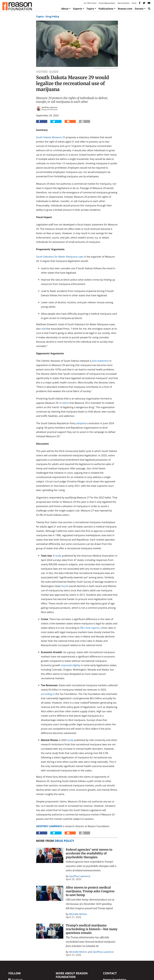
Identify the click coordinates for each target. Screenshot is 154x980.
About (65, 9)
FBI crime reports (90, 628)
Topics (90, 9)
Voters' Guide (47, 72)
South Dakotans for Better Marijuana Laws (60, 257)
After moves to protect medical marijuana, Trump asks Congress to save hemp (90, 891)
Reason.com (125, 9)
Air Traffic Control (90, 3)
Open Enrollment (124, 3)
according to (48, 694)
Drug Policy (52, 16)
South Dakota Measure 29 (51, 137)
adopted (81, 423)
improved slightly (71, 665)
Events (134, 3)
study (58, 556)
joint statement (100, 361)
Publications (106, 9)
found (65, 586)
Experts (78, 9)
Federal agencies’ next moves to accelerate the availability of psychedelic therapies (89, 853)
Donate (139, 9)
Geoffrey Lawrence (49, 826)
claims (65, 403)
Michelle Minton (78, 914)
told (43, 329)
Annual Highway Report (107, 3)
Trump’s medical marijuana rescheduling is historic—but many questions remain (92, 929)
